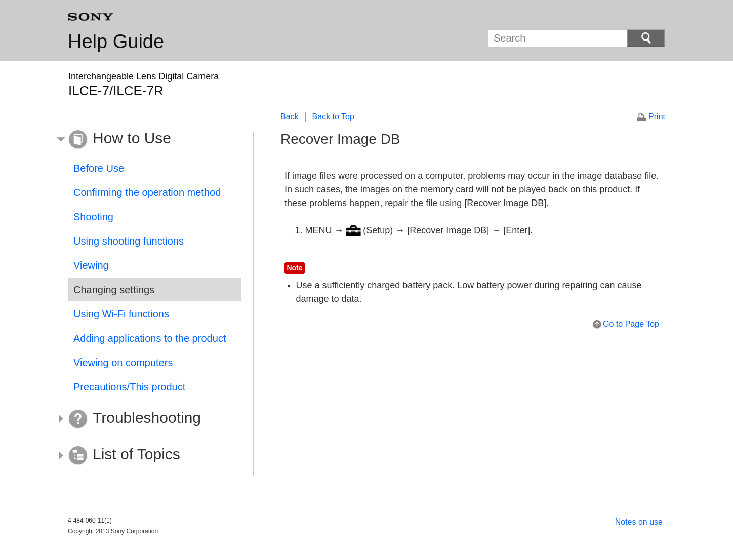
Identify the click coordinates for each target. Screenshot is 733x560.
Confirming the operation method (147, 192)
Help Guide (116, 42)
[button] (147, 140)
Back (290, 117)
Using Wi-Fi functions (121, 314)
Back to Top (333, 117)
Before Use (99, 168)
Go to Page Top (631, 324)
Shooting (93, 217)
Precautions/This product (129, 387)
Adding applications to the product (150, 338)
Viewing (91, 265)
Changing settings (114, 290)
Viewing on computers (123, 363)
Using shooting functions (129, 241)
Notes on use (639, 522)
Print (657, 117)
